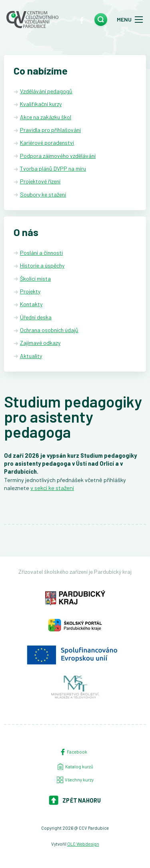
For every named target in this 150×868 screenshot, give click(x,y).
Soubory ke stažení (43, 194)
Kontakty (31, 304)
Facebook (73, 752)
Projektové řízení (40, 181)
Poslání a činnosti (41, 253)
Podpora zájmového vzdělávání (58, 156)
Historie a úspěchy (42, 265)
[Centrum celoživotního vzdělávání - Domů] (32, 20)
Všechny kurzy (75, 780)
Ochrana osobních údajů (49, 330)
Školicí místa (35, 279)
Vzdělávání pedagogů (46, 91)
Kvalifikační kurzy (41, 104)
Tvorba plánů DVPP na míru (53, 168)
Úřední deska (36, 317)
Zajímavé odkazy (40, 343)
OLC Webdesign (83, 844)
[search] (101, 20)
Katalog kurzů (75, 767)
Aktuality (31, 356)
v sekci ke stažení (52, 488)
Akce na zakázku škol (46, 117)
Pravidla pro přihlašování (50, 130)
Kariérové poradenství (47, 143)
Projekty (30, 291)
